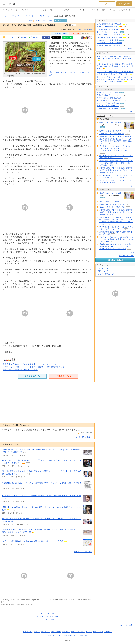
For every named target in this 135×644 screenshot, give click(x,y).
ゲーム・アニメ (63, 10)
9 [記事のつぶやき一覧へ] (26, 452)
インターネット (45, 16)
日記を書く (35, 37)
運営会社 (51, 635)
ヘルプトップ (103, 268)
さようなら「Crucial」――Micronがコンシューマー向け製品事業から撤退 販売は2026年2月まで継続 (117, 239)
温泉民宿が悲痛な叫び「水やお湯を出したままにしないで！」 (30, 364)
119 (122, 32)
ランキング (101, 116)
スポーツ (95, 10)
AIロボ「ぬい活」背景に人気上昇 (109, 98)
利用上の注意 (103, 271)
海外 (104, 10)
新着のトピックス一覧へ (83, 552)
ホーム (4, 16)
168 (122, 93)
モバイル (38, 21)
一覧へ (131, 49)
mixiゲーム (66, 632)
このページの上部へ (127, 625)
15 (128, 24)
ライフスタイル (124, 10)
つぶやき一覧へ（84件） (83, 437)
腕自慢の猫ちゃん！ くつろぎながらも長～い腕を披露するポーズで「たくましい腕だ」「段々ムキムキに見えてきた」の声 (116, 247)
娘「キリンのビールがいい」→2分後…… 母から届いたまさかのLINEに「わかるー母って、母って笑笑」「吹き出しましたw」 (116, 148)
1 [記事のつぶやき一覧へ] (28, 463)
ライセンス (46, 632)
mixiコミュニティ (78, 632)
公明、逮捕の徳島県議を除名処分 (109, 24)
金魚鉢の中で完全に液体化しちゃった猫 (20, 370)
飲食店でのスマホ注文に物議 (108, 40)
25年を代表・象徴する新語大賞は (109, 37)
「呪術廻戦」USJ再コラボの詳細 (109, 43)
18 (125, 46)
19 (129, 37)
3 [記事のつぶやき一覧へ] (12, 485)
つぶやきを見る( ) (60, 33)
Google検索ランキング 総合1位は (110, 101)
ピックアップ (102, 20)
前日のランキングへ (126, 256)
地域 (52, 10)
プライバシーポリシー (64, 635)
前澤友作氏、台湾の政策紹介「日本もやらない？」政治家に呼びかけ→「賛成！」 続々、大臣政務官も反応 (116, 163)
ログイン (107, 4)
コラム (112, 10)
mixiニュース (14, 16)
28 (122, 106)
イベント (89, 632)
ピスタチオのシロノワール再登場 (109, 35)
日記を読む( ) (75, 33)
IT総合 (30, 21)
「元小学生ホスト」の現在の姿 (108, 108)
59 (123, 108)
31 (127, 29)
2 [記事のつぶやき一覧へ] (27, 474)
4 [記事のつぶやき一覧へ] (10, 498)
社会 (44, 10)
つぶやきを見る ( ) (32, 376)
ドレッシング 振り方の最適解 (108, 103)
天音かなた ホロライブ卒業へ (108, 106)
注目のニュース (103, 86)
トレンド (35, 10)
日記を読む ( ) (64, 376)
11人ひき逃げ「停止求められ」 (109, 29)
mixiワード (108, 632)
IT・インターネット (80, 10)
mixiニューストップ (10, 10)
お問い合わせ (56, 632)
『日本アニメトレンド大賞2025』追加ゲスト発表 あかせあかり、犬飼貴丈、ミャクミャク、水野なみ (115, 66)
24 (125, 27)
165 (122, 40)
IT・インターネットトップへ (47, 616)
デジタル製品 (48, 21)
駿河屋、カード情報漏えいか (108, 27)
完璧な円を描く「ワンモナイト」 (109, 46)
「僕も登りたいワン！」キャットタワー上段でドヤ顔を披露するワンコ (34, 367)
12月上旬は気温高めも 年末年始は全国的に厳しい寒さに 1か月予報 (33, 541)
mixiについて (28, 632)
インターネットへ (47, 613)
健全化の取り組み (80, 635)
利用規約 (37, 632)
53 (122, 103)
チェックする (10, 37)
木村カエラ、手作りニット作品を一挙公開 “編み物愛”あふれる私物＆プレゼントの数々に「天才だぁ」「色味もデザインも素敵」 (115, 79)
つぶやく (23, 37)
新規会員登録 (124, 4)
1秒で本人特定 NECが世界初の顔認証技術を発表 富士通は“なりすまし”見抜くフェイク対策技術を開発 (116, 170)
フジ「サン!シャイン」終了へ (108, 32)
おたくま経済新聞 (85, 29)
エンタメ (25, 10)
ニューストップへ (47, 619)
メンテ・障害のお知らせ (107, 274)
